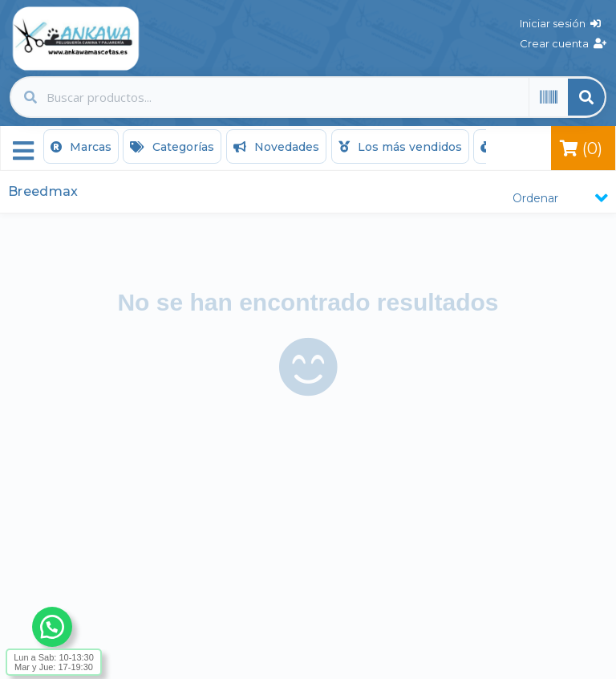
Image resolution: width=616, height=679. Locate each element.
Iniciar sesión (560, 23)
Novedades (276, 147)
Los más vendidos (400, 147)
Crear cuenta (563, 43)
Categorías (172, 147)
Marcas (81, 147)
